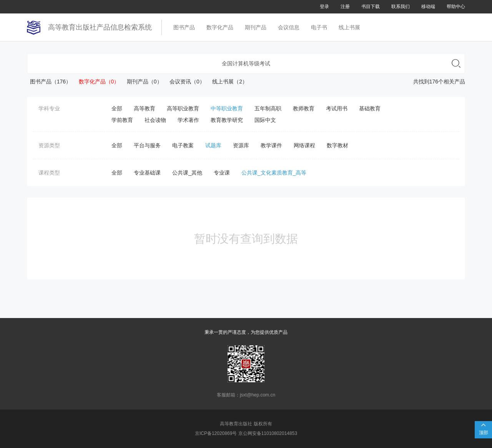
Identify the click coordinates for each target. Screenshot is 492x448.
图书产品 (184, 27)
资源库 (241, 145)
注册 (345, 7)
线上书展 (349, 27)
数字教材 (337, 145)
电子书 (319, 27)
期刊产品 (256, 27)
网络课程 (304, 145)
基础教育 (370, 108)
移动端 (428, 7)
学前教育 (122, 120)
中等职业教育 (227, 108)
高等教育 (145, 108)
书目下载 (371, 7)
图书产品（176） (49, 82)
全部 (117, 108)
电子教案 (183, 145)
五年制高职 (268, 108)
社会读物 (155, 120)
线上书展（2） (227, 82)
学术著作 (188, 120)
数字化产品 (220, 27)
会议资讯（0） (184, 82)
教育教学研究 (227, 120)
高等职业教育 (183, 108)
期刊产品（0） (141, 82)
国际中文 (265, 120)
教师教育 (304, 108)
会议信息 (289, 27)
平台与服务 (147, 145)
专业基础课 (147, 173)
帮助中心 (456, 7)
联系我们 (401, 7)
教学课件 (271, 145)
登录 (324, 7)
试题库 (213, 145)
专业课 (222, 173)
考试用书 (337, 108)
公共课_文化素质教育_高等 (274, 173)
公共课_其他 (187, 173)
